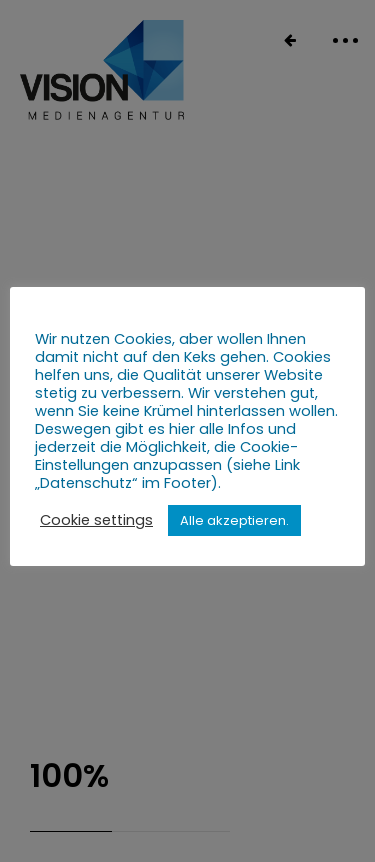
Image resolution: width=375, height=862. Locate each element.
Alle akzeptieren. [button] (234, 520)
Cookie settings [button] (96, 520)
